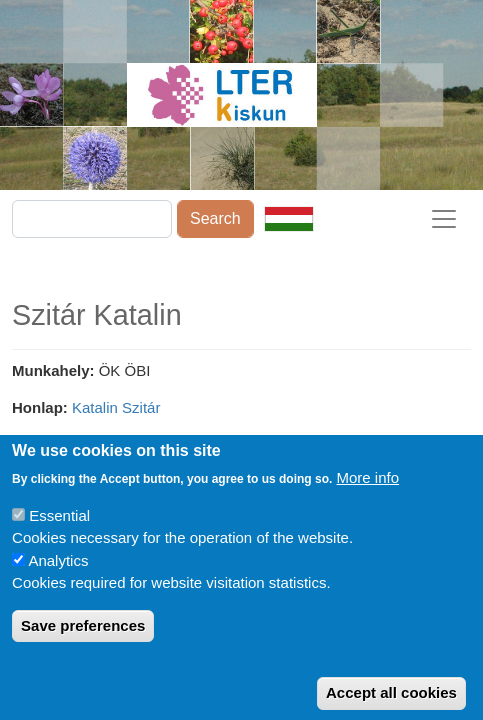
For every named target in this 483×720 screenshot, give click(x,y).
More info (368, 495)
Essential (59, 533)
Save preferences (83, 643)
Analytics (58, 578)
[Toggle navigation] (444, 219)
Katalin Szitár (116, 407)
